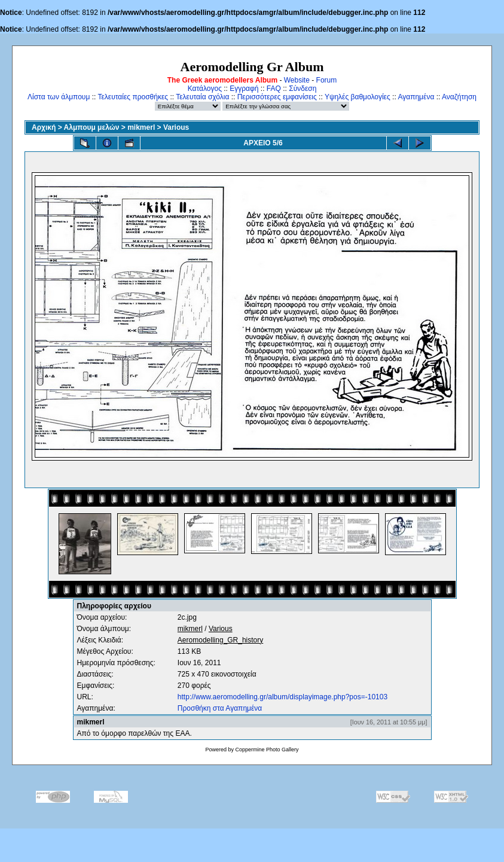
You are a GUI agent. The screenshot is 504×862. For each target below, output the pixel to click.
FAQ (274, 89)
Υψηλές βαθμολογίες (358, 97)
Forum (327, 80)
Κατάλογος (205, 89)
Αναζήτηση (459, 97)
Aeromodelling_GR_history (220, 640)
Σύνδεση (303, 89)
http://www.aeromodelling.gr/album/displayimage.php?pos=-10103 (282, 697)
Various (176, 127)
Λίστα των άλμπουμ (59, 97)
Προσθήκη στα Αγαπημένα (220, 708)
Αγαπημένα (416, 97)
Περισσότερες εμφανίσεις (277, 97)
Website (297, 80)
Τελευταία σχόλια (202, 97)
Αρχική (44, 127)
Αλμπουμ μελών (92, 127)
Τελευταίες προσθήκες (133, 97)
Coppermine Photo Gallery (267, 750)
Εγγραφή (244, 89)
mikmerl (141, 127)
